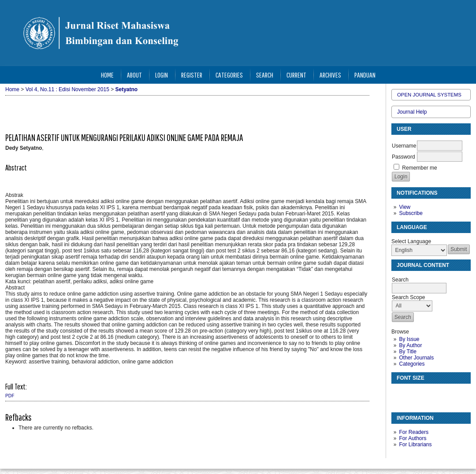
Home (107, 75)
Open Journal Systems (429, 95)
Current (296, 75)
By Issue (409, 339)
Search (265, 75)
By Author (410, 345)
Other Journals (416, 358)
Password (403, 157)
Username (404, 146)
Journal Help (412, 112)
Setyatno (127, 89)
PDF (10, 396)
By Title (407, 352)
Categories (412, 364)
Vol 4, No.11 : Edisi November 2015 (67, 89)
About (134, 75)
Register (192, 75)
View (405, 207)
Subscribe (411, 213)
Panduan (365, 75)
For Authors (413, 438)
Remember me (419, 168)
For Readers (414, 432)
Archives (330, 75)
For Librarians (415, 444)
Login (162, 75)
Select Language (411, 241)
